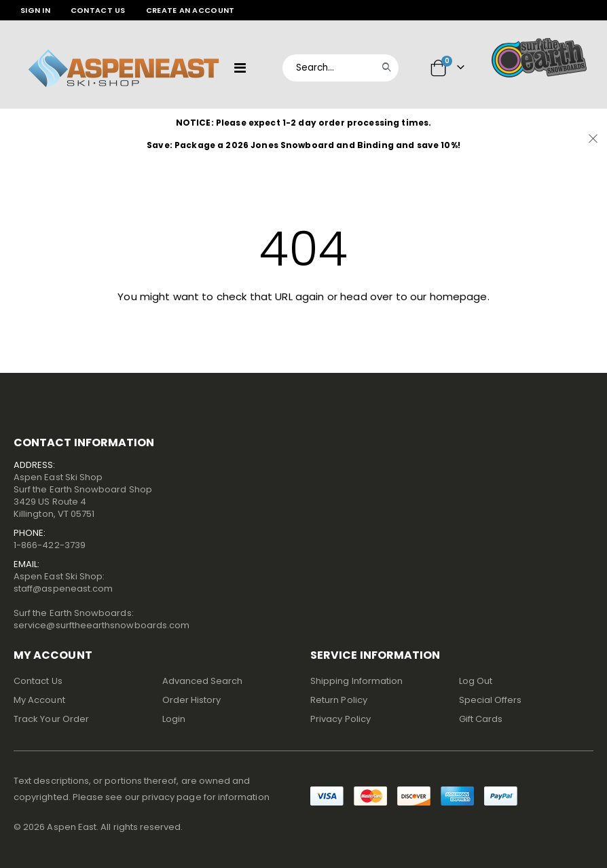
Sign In (35, 10)
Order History (192, 700)
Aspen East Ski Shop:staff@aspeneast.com (63, 582)
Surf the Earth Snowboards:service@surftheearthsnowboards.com (102, 619)
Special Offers (491, 700)
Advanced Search (203, 681)
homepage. (460, 296)
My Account (39, 700)
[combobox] (341, 68)
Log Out (476, 681)
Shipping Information (356, 681)
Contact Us (98, 10)
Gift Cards (481, 719)
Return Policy (339, 700)
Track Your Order (51, 719)
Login (174, 719)
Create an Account (190, 10)
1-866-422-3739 (50, 545)
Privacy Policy (341, 719)
